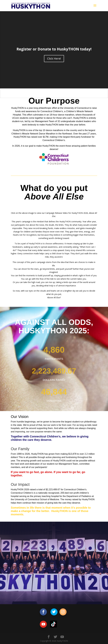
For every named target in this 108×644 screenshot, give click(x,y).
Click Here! (54, 59)
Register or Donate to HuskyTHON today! (54, 49)
